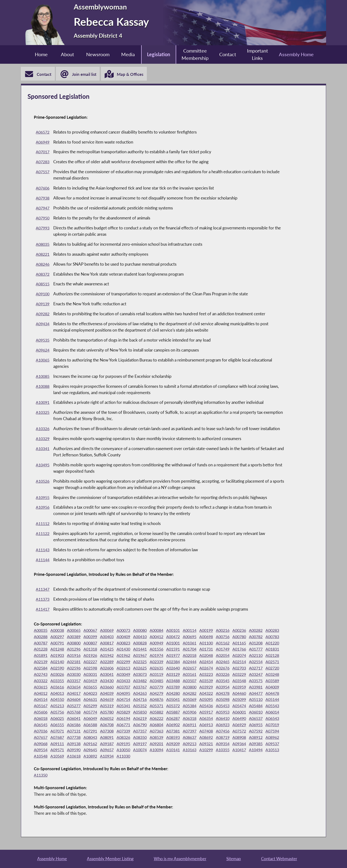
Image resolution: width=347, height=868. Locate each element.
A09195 (201, 750)
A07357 (183, 738)
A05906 (183, 719)
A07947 (43, 209)
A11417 (43, 610)
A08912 (77, 750)
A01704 (255, 650)
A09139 (43, 304)
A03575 (166, 688)
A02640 (41, 675)
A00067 (95, 631)
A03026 (183, 675)
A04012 (219, 694)
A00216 (237, 631)
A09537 (112, 757)
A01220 (77, 650)
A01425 (166, 650)
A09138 (148, 750)
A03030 (201, 675)
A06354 (219, 725)
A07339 (166, 738)
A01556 (219, 650)
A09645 (183, 757)
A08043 (148, 744)
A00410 (166, 637)
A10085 (43, 377)
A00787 (77, 643)
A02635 (272, 669)
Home (35, 54)
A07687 (112, 744)
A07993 (43, 229)
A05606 (272, 713)
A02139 (130, 662)
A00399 (112, 637)
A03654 (237, 688)
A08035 (43, 245)
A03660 (272, 688)
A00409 (148, 637)
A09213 (272, 750)
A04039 (41, 700)
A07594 (77, 744)
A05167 (255, 706)
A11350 (41, 782)
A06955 (41, 738)
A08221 (43, 255)
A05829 (112, 719)
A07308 (148, 738)
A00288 (59, 637)
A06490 (255, 725)
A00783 (59, 643)
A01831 (95, 656)
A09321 (41, 757)
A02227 (183, 662)
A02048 (41, 662)
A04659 (59, 706)
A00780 (272, 637)
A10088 (43, 387)
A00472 (201, 637)
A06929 (272, 732)
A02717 (130, 675)
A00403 (130, 637)
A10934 (219, 763)
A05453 (201, 713)
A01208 (59, 650)
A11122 (43, 534)
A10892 (201, 763)
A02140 (148, 662)
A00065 (77, 631)
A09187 (183, 750)
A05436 (183, 713)
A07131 (112, 738)
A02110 (95, 662)
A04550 (255, 700)
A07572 (41, 744)
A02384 (272, 662)
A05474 (219, 713)
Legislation (158, 54)
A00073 (130, 631)
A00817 (148, 643)
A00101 (183, 631)
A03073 (272, 675)
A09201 (237, 750)
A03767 (59, 694)
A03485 (59, 688)
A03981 (183, 694)
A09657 (201, 757)
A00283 (41, 637)
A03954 (148, 694)
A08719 (41, 750)
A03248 (166, 681)
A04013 (237, 694)
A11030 (237, 763)
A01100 (255, 643)
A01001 (219, 643)
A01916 (148, 656)
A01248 (112, 650)
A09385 (95, 757)
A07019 (59, 738)
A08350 (201, 744)
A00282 (272, 631)
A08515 (43, 285)
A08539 (219, 744)
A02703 (112, 675)
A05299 (59, 713)
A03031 (219, 675)
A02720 (148, 675)
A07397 (237, 738)
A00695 (219, 637)
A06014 (272, 719)
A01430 (183, 650)
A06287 (183, 725)
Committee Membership (196, 55)
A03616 (219, 688)
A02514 (95, 669)
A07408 (255, 738)
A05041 (130, 706)
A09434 (43, 324)
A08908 (59, 750)
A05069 (148, 706)
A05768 (59, 719)
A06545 (59, 732)
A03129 (59, 681)
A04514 (237, 700)
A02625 (255, 669)
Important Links (262, 55)
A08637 (255, 744)
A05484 (237, 713)
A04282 (130, 700)
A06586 (95, 732)
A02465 (77, 669)
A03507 (95, 688)
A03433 (272, 681)
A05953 (219, 719)
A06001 (237, 719)
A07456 (272, 738)
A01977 (255, 656)
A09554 (130, 757)
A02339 (255, 662)
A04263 (77, 700)
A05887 (166, 719)
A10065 (43, 361)
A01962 (201, 656)
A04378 (166, 700)
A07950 (43, 219)
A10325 (43, 413)
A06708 (130, 732)
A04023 (272, 694)
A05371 (130, 713)
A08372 (43, 275)
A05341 (95, 713)
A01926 (166, 656)
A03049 (255, 675)
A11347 (43, 590)
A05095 (166, 706)
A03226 (112, 681)
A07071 (95, 738)
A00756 (255, 637)
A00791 (95, 643)
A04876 (112, 706)
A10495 (43, 466)
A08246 (43, 265)
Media (126, 54)
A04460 (183, 700)
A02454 (59, 669)
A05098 (183, 706)
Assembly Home (303, 54)
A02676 (95, 675)
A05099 (201, 706)
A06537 (272, 725)
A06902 (201, 732)
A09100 (43, 294)
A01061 (237, 643)
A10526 (43, 482)
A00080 (148, 631)
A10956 (43, 508)
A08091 (166, 744)
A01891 (112, 656)
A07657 (95, 744)
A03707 (41, 694)
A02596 (183, 669)
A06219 (148, 725)
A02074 (77, 662)
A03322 (183, 681)
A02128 (112, 662)
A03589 (183, 688)
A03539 (112, 688)
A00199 (219, 631)
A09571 (148, 757)
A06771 (148, 732)
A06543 (41, 732)
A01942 (183, 656)
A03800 (112, 694)
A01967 (219, 656)
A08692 (272, 744)
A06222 (166, 725)
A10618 (183, 763)
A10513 (130, 763)
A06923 (255, 732)
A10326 (43, 429)
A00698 (237, 637)
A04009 (201, 694)
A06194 (130, 725)
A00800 (112, 643)
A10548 (148, 763)
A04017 (255, 694)
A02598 (201, 669)
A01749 (41, 656)
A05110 (219, 706)
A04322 (148, 700)
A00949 (201, 643)
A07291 (130, 738)
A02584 (148, 669)
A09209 (255, 750)
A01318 (148, 650)
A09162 (166, 750)
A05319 (77, 713)
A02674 (77, 675)
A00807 (130, 643)
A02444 (41, 669)
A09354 (59, 757)
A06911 (219, 732)
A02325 (237, 662)
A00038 (59, 631)
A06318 (201, 725)
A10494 (112, 763)
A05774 (77, 719)
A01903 (130, 656)
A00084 (166, 631)
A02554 (112, 669)
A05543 (255, 713)
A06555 (77, 732)
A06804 (183, 732)
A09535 (43, 341)
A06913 (237, 732)
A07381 (219, 738)
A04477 (201, 700)
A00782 (41, 643)
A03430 (255, 681)
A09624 (43, 351)
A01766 (59, 656)
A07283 (43, 162)
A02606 (219, 669)
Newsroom (94, 54)
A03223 (95, 681)
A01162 (272, 643)
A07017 (43, 152)
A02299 (219, 662)
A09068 (112, 750)
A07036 (77, 738)
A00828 (183, 643)
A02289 (201, 662)
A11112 (43, 524)
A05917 (201, 719)
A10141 (272, 757)
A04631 (41, 706)
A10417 (95, 763)
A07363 (201, 738)
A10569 (166, 763)
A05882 (148, 719)
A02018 (272, 656)
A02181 (166, 662)
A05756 (41, 719)
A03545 (130, 688)
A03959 (166, 694)
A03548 (148, 688)
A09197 (219, 750)
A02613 (237, 669)
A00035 (41, 631)
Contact (231, 54)
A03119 (41, 681)
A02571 (130, 669)
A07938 (43, 199)
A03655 (255, 688)
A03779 (77, 694)
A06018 (41, 725)
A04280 (112, 700)
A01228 (95, 650)
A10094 (255, 757)
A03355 (201, 681)
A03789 (95, 694)
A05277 (41, 713)
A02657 (59, 675)
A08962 (95, 750)
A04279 (95, 700)
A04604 (272, 700)
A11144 (43, 560)
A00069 (112, 631)
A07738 (130, 744)
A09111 (130, 750)
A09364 (77, 757)
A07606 (43, 189)
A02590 (166, 669)
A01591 (237, 650)
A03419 (237, 681)
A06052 (112, 725)
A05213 (272, 706)
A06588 (112, 732)
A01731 (272, 650)
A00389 (95, 637)
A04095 (59, 700)
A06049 (95, 725)
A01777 (77, 656)
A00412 (183, 637)
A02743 (166, 675)
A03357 (219, 681)
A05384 (166, 713)
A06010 (255, 719)
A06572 (43, 133)
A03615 (201, 688)
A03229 (130, 681)
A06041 (77, 725)
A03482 (41, 688)
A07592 (59, 744)
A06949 (43, 142)
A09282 (43, 314)
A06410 (237, 725)
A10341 (43, 449)
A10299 (59, 763)
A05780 (95, 719)
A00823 (166, 643)
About (63, 54)
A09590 (166, 757)
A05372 (148, 713)
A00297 (77, 637)
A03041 (237, 675)
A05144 (237, 706)
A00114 (201, 631)
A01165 (41, 650)
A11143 (43, 550)
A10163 (41, 763)
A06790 (166, 732)
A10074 (237, 757)
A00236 (255, 631)
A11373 (43, 600)
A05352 (112, 713)
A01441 (201, 650)
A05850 (130, 719)
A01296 (130, 650)
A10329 (43, 439)
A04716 (95, 706)
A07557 (43, 172)
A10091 (43, 403)
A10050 (219, 757)
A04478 (219, 700)
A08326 (183, 744)
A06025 (59, 725)
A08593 (237, 744)
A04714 (77, 706)
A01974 (237, 656)
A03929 (130, 694)
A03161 (77, 681)
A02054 (59, 662)
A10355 (77, 763)
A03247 (148, 681)
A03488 (77, 688)
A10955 (43, 498)
